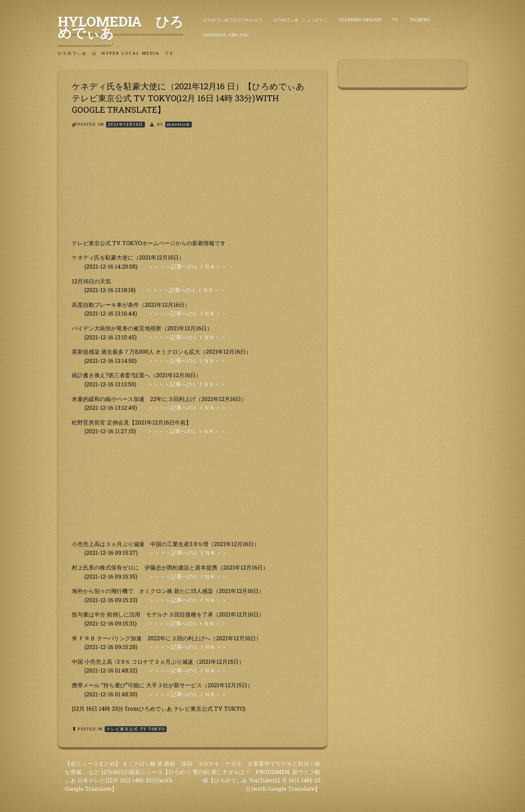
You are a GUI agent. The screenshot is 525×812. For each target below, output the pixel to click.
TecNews (420, 20)
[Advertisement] (192, 190)
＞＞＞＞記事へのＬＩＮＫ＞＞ (188, 266)
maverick (178, 124)
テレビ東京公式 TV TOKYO (136, 729)
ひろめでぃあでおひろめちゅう (233, 20)
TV (395, 20)
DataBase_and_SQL (226, 35)
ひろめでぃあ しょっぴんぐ (301, 20)
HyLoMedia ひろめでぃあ (121, 27)
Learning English (360, 20)
